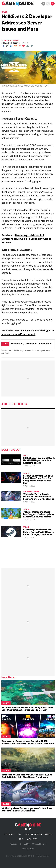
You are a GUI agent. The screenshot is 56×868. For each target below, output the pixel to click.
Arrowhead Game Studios (39, 344)
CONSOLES (10, 834)
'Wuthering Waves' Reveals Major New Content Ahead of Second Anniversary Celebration (39, 496)
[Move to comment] (32, 46)
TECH (22, 839)
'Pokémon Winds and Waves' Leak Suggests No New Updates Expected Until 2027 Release (38, 514)
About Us (13, 844)
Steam (26, 527)
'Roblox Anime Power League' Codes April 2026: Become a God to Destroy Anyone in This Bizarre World (28, 742)
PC (19, 834)
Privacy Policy (28, 849)
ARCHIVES (32, 839)
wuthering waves (31, 492)
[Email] (28, 46)
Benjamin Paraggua (12, 40)
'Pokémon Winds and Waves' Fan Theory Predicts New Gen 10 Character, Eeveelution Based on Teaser (27, 709)
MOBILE (48, 834)
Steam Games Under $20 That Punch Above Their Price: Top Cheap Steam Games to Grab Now (38, 479)
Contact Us (25, 844)
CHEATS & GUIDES (33, 834)
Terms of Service (39, 844)
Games (4, 12)
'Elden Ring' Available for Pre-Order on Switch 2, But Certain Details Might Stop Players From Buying (27, 776)
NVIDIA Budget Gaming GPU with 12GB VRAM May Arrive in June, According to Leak (39, 460)
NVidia (26, 455)
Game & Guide (13, 351)
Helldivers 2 (17, 344)
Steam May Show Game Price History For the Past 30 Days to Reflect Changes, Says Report (38, 532)
